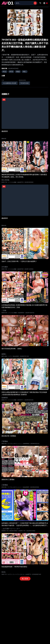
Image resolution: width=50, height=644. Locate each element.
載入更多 (25, 579)
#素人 (25, 72)
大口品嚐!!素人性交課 (10, 83)
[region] (25, 23)
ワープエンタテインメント (15, 444)
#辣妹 (18, 72)
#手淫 (11, 72)
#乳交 (5, 72)
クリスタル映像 (12, 182)
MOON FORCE (13, 531)
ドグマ (10, 356)
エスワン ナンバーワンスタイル (16, 574)
